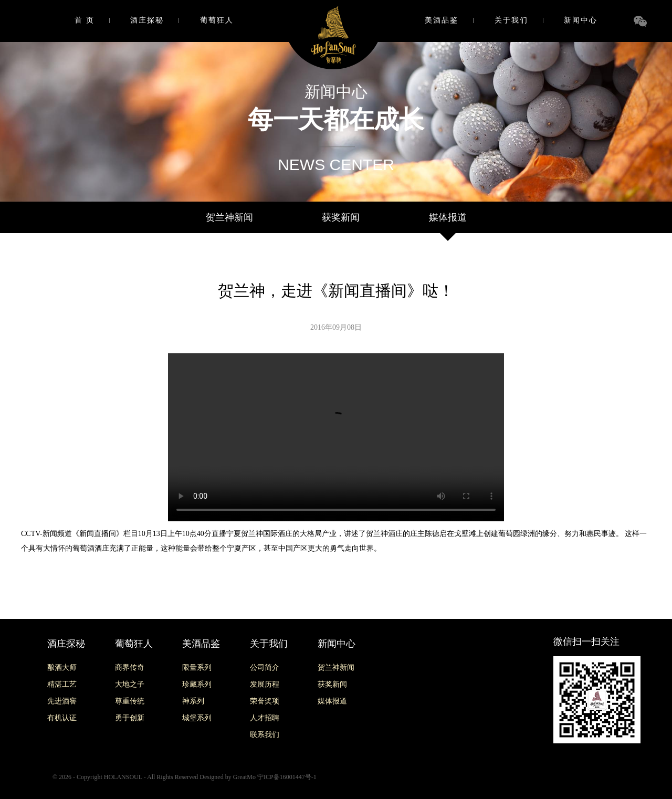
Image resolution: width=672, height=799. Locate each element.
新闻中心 (581, 20)
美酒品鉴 (442, 20)
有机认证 (62, 718)
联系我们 (265, 735)
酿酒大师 (62, 667)
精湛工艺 (62, 684)
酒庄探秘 (147, 20)
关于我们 (511, 20)
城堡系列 (197, 718)
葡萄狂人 (217, 20)
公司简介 (265, 667)
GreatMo (244, 777)
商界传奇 (130, 667)
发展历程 (265, 684)
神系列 (193, 701)
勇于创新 (130, 718)
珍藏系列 (197, 684)
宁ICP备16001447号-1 (287, 777)
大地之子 (130, 684)
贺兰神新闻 (229, 217)
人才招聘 (265, 718)
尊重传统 (130, 701)
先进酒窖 (62, 701)
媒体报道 (448, 217)
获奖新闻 (341, 217)
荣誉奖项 (265, 701)
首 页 (85, 20)
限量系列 (197, 667)
